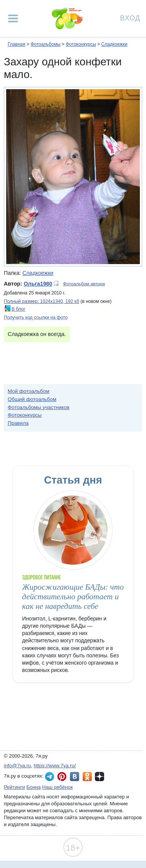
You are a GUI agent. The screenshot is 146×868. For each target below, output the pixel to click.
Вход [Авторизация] (130, 17)
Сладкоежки (114, 44)
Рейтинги (14, 787)
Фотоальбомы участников (39, 407)
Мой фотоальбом (29, 391)
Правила (18, 423)
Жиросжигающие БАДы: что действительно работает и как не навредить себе (73, 597)
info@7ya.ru (17, 766)
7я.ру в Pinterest (62, 777)
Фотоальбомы (45, 44)
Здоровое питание (42, 577)
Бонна (34, 787)
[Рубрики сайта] (13, 18)
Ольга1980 (38, 284)
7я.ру (100, 777)
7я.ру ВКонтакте (75, 777)
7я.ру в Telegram (50, 777)
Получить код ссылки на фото (36, 318)
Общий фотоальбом (32, 399)
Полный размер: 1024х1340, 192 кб (41, 301)
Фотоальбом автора (84, 284)
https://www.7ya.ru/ (55, 766)
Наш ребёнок (58, 787)
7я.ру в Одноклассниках (87, 777)
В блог (18, 309)
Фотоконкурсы (81, 44)
